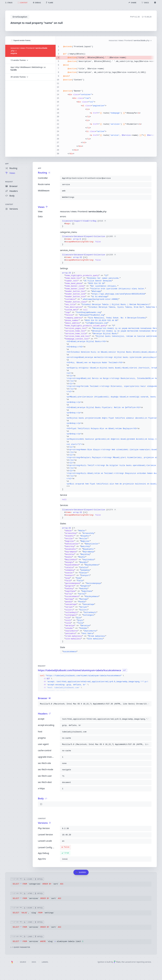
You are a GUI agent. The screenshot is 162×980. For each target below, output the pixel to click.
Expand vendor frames (21, 40)
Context (9, 204)
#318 (102, 221)
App (7, 164)
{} (84, 224)
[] (106, 381)
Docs (34, 962)
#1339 (112, 255)
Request (9, 182)
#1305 (112, 236)
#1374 (112, 510)
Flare (117, 962)
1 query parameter (20, 947)
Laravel (45, 962)
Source (23, 962)
